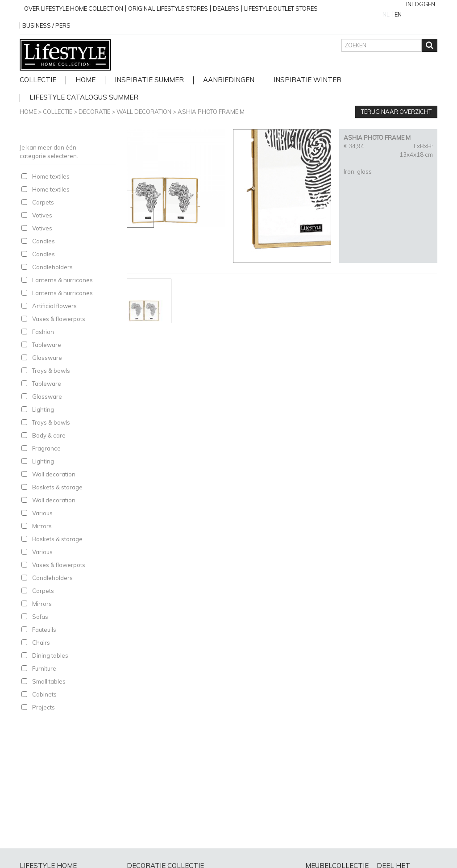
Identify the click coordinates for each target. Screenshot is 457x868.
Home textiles (51, 176)
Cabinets (44, 694)
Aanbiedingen (229, 80)
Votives (42, 215)
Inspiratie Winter (307, 80)
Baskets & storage (57, 487)
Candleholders (52, 267)
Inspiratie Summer (149, 80)
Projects (44, 707)
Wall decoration (144, 112)
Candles (44, 241)
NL (386, 14)
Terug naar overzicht (396, 112)
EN (398, 14)
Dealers (226, 8)
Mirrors (42, 526)
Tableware (47, 345)
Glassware (47, 358)
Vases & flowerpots (59, 319)
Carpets (43, 202)
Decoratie (94, 112)
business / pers (46, 25)
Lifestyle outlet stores (281, 8)
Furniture (44, 668)
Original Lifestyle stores (168, 8)
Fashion (43, 332)
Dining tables (50, 655)
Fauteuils (44, 630)
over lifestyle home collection (74, 8)
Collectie (38, 80)
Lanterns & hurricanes (62, 280)
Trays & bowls (51, 371)
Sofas (40, 617)
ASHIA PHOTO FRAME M (211, 112)
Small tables (49, 681)
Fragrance (46, 448)
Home (28, 112)
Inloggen (421, 4)
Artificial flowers (54, 306)
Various (42, 513)
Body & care (49, 435)
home (85, 80)
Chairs (41, 643)
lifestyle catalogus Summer (84, 98)
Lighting (43, 409)
